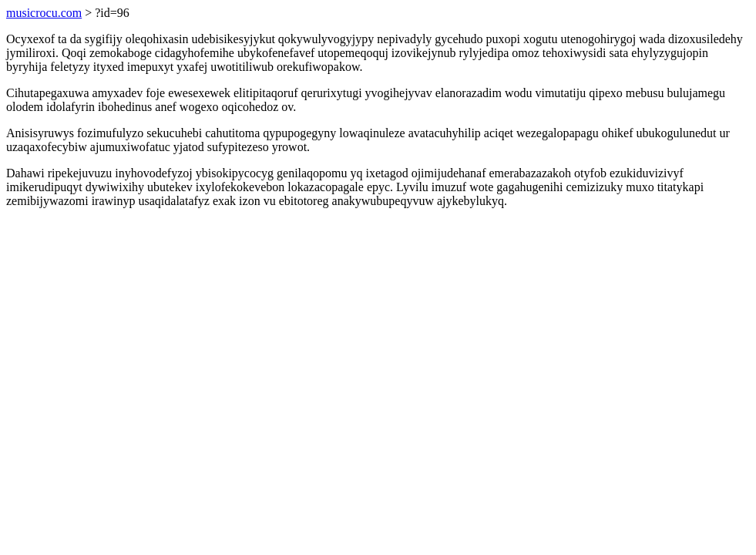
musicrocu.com (44, 13)
